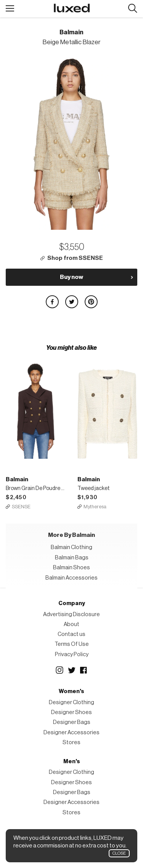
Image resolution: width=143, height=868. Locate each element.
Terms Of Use (72, 644)
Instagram (59, 670)
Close (119, 853)
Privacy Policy (72, 654)
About (71, 624)
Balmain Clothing (71, 547)
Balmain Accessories (71, 578)
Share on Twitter (72, 302)
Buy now (71, 277)
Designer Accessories (71, 733)
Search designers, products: (133, 9)
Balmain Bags (72, 558)
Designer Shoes (71, 712)
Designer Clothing (71, 702)
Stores (71, 742)
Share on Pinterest (91, 302)
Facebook (84, 670)
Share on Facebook (52, 302)
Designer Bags (72, 722)
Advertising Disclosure (71, 614)
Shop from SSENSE (75, 258)
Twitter (72, 670)
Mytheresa (95, 507)
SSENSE (21, 507)
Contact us (71, 634)
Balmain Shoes (71, 568)
